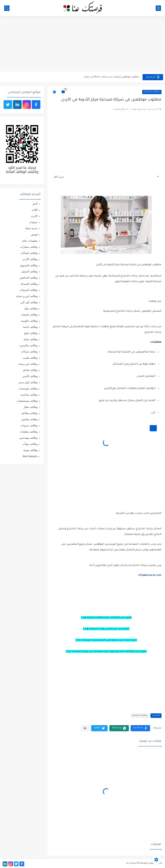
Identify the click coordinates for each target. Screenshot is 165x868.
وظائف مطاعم (29, 413)
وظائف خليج (31, 333)
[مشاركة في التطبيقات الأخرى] (85, 728)
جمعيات (33, 222)
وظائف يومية (30, 450)
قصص (34, 234)
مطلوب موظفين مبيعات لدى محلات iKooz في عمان (111, 77)
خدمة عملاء (31, 228)
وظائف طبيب (30, 358)
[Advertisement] (82, 44)
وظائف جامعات (29, 315)
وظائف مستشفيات (27, 401)
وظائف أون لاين (29, 302)
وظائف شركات (29, 351)
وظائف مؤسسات (28, 388)
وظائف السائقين (29, 278)
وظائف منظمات (29, 432)
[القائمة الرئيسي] (158, 8)
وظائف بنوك (31, 308)
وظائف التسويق (29, 265)
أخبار (35, 204)
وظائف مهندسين (28, 438)
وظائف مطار (31, 407)
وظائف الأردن (30, 259)
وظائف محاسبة (29, 395)
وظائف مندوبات (29, 425)
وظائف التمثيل (29, 271)
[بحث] (7, 8)
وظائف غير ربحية (28, 364)
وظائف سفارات (29, 247)
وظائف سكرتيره (29, 345)
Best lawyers (30, 456)
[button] (140, 728)
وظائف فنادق (30, 370)
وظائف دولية (31, 339)
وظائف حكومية (29, 321)
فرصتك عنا (132, 863)
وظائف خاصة (30, 327)
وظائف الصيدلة (152, 92)
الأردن (34, 216)
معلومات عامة (30, 241)
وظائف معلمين (29, 419)
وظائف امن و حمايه (27, 296)
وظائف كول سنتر (28, 382)
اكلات (35, 210)
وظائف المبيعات (29, 290)
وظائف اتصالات (29, 253)
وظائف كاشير (30, 376)
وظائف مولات (30, 444)
